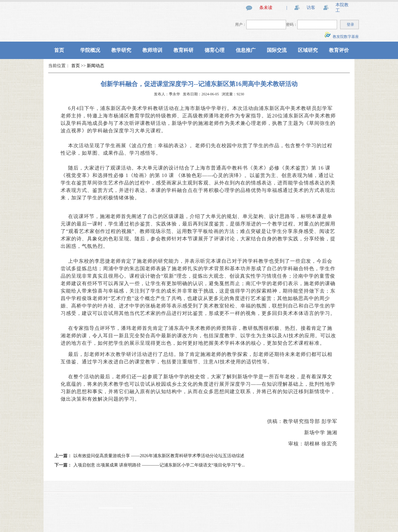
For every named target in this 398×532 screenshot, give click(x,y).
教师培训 (152, 50)
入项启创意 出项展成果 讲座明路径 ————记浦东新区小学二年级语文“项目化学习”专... (159, 465)
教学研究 (121, 50)
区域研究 (308, 50)
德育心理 (215, 50)
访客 (311, 8)
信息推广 (246, 50)
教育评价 (339, 50)
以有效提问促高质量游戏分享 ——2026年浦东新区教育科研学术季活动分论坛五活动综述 (159, 456)
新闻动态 (95, 66)
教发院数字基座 (342, 37)
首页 (59, 50)
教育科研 (183, 50)
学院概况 (90, 50)
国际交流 (277, 50)
